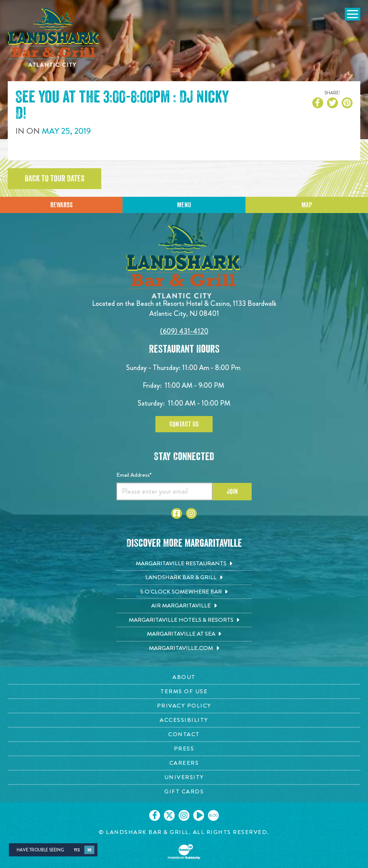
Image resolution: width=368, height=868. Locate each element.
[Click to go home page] (54, 37)
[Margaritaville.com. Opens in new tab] (184, 648)
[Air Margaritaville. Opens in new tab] (184, 606)
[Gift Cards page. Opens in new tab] (184, 792)
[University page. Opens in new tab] (184, 777)
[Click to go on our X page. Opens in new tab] (169, 815)
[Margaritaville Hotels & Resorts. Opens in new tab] (184, 620)
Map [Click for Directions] (307, 205)
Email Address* (134, 475)
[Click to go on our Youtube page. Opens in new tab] (199, 815)
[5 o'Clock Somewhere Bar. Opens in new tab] (184, 592)
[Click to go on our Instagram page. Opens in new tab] (184, 815)
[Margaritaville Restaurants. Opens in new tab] (184, 564)
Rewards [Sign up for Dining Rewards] (61, 205)
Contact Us (184, 424)
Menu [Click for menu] (184, 205)
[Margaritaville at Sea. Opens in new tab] (184, 634)
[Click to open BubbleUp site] (184, 852)
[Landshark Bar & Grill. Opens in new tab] (184, 578)
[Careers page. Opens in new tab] (184, 763)
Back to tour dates (55, 179)
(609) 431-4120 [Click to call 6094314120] (184, 331)
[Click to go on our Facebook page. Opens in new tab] (155, 815)
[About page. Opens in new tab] (184, 677)
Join (232, 491)
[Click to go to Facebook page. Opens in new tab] (177, 513)
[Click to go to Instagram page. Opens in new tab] (191, 513)
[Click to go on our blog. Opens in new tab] (213, 815)
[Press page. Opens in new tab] (184, 749)
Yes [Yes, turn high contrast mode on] (77, 850)
